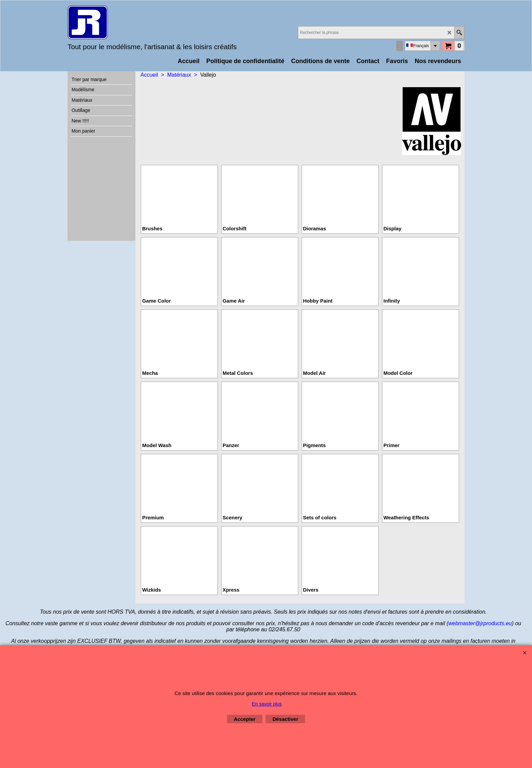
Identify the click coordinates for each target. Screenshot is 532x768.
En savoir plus (267, 704)
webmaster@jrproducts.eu (480, 623)
